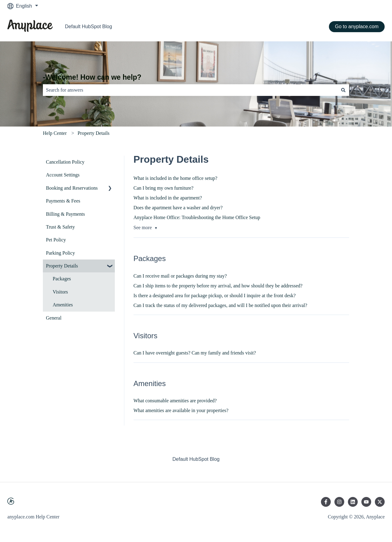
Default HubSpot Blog (89, 27)
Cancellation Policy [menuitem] (65, 162)
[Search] (343, 90)
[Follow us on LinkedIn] (353, 502)
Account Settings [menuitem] (63, 175)
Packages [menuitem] (62, 279)
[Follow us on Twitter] (380, 502)
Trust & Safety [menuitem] (60, 227)
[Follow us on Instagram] (339, 502)
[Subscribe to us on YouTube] (366, 502)
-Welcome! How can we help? (92, 77)
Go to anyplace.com (357, 27)
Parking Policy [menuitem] (60, 253)
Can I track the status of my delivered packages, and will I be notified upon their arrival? (220, 305)
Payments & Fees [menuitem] (63, 201)
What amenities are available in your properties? (181, 410)
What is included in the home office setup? (175, 178)
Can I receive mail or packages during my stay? (180, 276)
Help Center (55, 133)
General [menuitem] (54, 318)
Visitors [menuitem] (60, 292)
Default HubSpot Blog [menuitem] (196, 459)
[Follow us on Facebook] (326, 502)
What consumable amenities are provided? (175, 401)
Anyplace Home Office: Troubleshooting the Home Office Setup (197, 217)
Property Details (93, 133)
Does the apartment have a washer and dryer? (178, 208)
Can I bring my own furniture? (164, 188)
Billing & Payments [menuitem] (65, 214)
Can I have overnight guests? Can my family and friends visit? (195, 353)
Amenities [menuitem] (63, 305)
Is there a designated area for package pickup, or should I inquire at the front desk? (215, 296)
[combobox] (190, 90)
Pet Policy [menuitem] (56, 240)
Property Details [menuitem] (62, 266)
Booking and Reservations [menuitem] (72, 188)
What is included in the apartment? (168, 198)
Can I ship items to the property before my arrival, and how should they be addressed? (218, 286)
